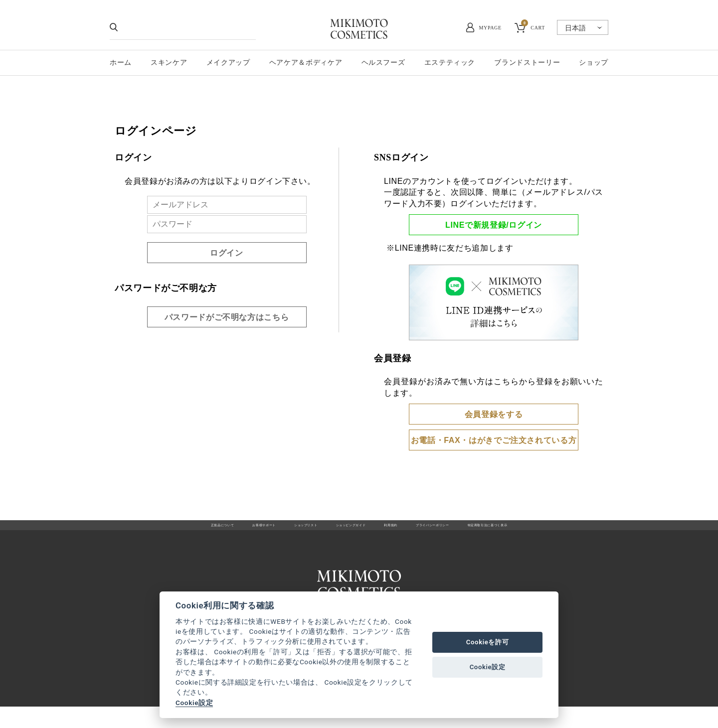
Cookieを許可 (488, 642)
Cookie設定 (194, 703)
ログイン (227, 253)
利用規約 (403, 531)
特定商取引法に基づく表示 (559, 531)
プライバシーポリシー (467, 531)
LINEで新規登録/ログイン (494, 225)
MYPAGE (490, 28)
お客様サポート (206, 531)
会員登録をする (494, 414)
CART (533, 26)
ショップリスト (270, 531)
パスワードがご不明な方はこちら (227, 317)
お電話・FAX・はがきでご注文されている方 (494, 440)
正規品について (142, 531)
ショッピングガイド (342, 531)
